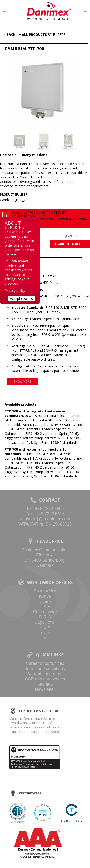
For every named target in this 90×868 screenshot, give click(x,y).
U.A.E (45, 607)
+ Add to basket (68, 244)
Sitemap (45, 684)
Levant (45, 633)
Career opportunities (45, 663)
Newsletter (45, 689)
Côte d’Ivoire (45, 612)
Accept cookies (21, 298)
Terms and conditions (45, 669)
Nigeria (45, 601)
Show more (22, 381)
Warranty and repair (45, 674)
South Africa (45, 591)
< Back (8, 35)
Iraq (45, 638)
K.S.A (45, 627)
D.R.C (45, 617)
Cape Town (45, 622)
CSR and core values (45, 679)
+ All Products (42, 35)
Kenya (45, 596)
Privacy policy (15, 290)
